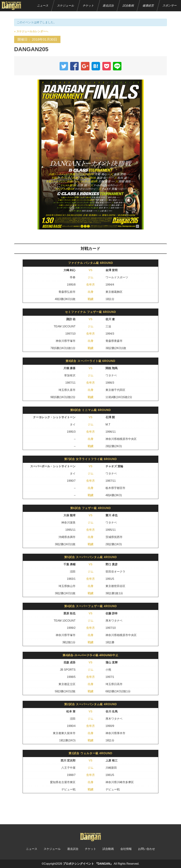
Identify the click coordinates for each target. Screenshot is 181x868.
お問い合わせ (147, 849)
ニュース (43, 6)
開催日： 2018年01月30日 (37, 39)
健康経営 (148, 6)
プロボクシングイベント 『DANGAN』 (88, 864)
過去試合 (108, 6)
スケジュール (66, 6)
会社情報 (126, 849)
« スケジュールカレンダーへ (31, 31)
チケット (88, 6)
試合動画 (128, 6)
